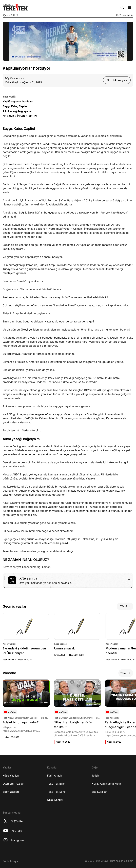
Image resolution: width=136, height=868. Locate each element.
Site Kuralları (100, 792)
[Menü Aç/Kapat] (129, 7)
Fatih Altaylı (54, 776)
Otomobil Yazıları (14, 784)
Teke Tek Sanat (57, 792)
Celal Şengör (55, 800)
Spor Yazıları (11, 792)
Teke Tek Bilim (56, 784)
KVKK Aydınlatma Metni (107, 784)
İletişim (96, 776)
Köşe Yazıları (11, 776)
